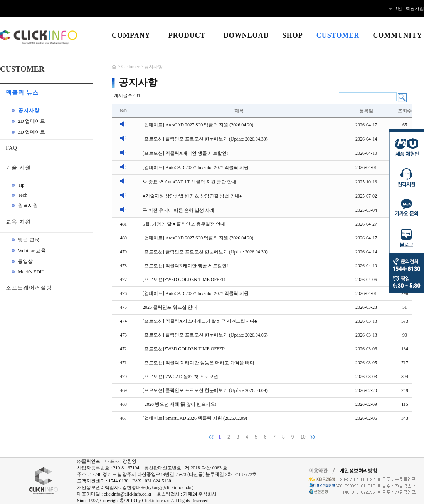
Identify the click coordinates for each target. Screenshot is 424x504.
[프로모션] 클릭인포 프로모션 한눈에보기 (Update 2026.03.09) (205, 390)
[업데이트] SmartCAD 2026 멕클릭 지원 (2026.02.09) (195, 418)
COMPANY (131, 35)
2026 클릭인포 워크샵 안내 (170, 307)
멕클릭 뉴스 (22, 93)
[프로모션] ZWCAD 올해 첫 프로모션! (181, 377)
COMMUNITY (397, 35)
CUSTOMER (338, 35)
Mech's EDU (28, 272)
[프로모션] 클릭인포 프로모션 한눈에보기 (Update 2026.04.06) (205, 335)
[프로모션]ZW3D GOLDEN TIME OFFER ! (185, 280)
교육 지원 (18, 222)
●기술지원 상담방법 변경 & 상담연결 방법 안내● (192, 196)
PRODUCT (187, 35)
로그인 (395, 8)
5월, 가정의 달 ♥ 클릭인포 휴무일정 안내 (184, 224)
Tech (19, 195)
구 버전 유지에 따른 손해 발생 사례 (178, 210)
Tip (18, 185)
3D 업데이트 (28, 132)
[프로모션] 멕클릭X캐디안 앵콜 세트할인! (185, 153)
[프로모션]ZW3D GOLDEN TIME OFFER (184, 349)
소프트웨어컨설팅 (29, 288)
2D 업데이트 (28, 121)
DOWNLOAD (246, 35)
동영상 (22, 261)
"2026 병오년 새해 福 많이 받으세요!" (181, 404)
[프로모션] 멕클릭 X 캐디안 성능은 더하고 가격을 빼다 (199, 363)
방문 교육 (25, 240)
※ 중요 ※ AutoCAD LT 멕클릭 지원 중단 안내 (189, 182)
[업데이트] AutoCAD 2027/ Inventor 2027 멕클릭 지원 (196, 167)
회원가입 (415, 8)
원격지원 (25, 205)
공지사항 (26, 110)
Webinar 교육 (29, 250)
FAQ (12, 148)
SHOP (293, 35)
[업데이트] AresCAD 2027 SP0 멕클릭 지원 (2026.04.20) (198, 125)
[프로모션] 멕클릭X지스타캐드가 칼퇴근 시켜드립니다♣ (200, 321)
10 (303, 437)
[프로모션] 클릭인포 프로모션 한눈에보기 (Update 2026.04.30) (205, 139)
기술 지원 (18, 168)
